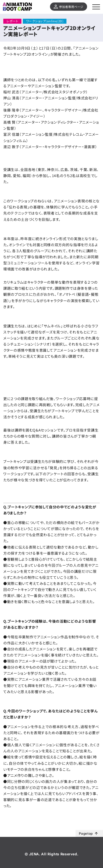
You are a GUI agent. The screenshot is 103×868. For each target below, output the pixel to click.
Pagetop (86, 834)
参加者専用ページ (71, 7)
